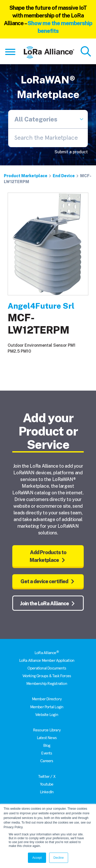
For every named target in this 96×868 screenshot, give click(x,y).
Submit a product (71, 152)
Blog (47, 746)
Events (47, 753)
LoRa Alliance (47, 653)
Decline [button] (59, 858)
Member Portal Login (47, 707)
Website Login (47, 715)
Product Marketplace (26, 176)
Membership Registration (47, 684)
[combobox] (48, 138)
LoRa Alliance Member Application (47, 661)
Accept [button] (37, 858)
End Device (64, 176)
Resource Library (47, 730)
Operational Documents (47, 668)
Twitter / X (47, 777)
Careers (47, 761)
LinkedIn (47, 792)
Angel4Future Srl (41, 306)
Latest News (47, 738)
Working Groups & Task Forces (47, 676)
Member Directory (47, 699)
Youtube (47, 784)
